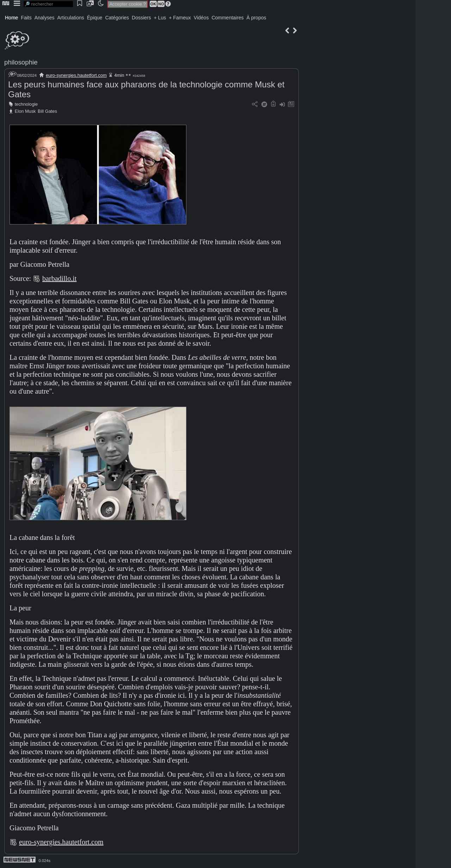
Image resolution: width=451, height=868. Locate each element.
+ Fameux (180, 18)
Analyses (45, 18)
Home (11, 18)
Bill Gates (47, 111)
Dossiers (141, 18)
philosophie (21, 62)
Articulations (71, 18)
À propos (256, 18)
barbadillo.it (59, 278)
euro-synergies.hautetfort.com (76, 75)
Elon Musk (25, 111)
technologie (26, 104)
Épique (95, 18)
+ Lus (160, 18)
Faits (26, 18)
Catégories (117, 18)
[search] (48, 4)
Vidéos (201, 18)
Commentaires (227, 18)
